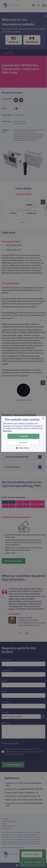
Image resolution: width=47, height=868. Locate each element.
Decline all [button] (23, 442)
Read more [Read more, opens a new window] (7, 431)
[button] (24, 448)
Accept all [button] (24, 436)
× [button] (43, 419)
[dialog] (23, 434)
